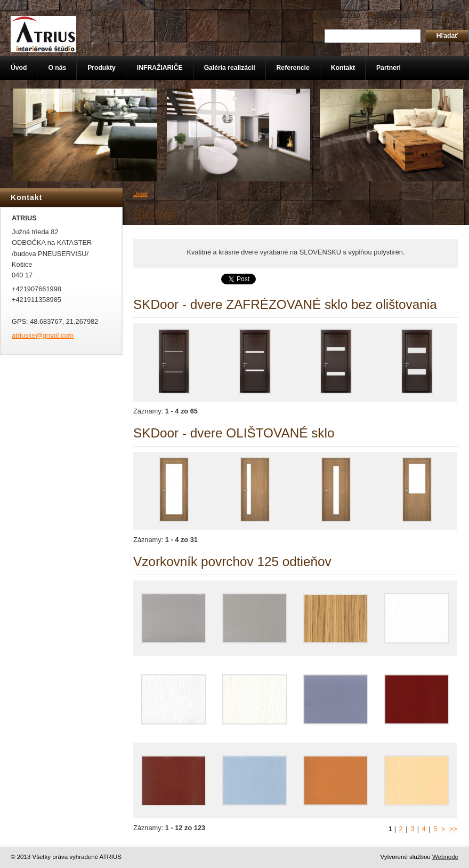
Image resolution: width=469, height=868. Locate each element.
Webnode (445, 857)
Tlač (458, 14)
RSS (431, 14)
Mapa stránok (393, 14)
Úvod (140, 194)
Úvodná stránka (340, 14)
